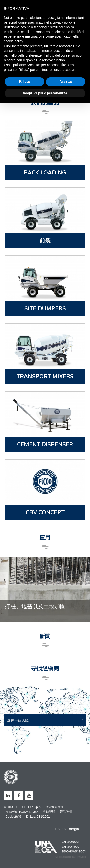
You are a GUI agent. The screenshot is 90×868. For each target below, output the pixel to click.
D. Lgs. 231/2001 (38, 817)
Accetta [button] (66, 81)
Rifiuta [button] (24, 81)
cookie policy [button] (13, 41)
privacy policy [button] (62, 22)
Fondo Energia (67, 829)
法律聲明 (49, 812)
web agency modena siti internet (71, 857)
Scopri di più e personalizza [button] (45, 93)
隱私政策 (66, 812)
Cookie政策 (13, 817)
